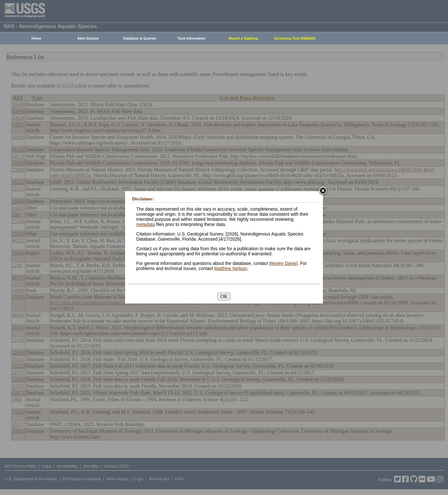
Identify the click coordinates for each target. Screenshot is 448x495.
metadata (146, 224)
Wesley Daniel (283, 263)
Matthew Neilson (231, 268)
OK (224, 296)
